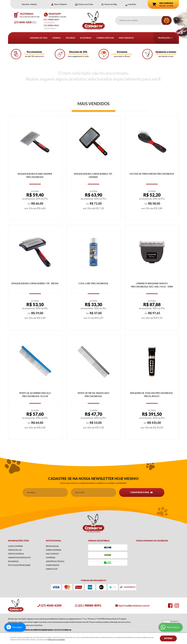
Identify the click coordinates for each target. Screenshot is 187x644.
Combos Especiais (105, 38)
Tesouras (70, 38)
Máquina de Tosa (39, 38)
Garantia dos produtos (19, 558)
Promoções (164, 38)
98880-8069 (51, 25)
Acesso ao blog (111, 4)
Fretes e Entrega (16, 554)
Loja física (132, 4)
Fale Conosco (52, 554)
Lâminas (56, 38)
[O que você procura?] (167, 20)
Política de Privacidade (19, 565)
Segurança (13, 561)
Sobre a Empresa (54, 550)
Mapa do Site (52, 569)
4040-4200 (25, 22)
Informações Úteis (18, 541)
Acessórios (86, 38)
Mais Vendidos (126, 38)
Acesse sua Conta (86, 4)
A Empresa (51, 558)
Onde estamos (53, 565)
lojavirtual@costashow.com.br (134, 606)
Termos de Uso (15, 550)
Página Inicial (52, 546)
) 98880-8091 (52, 20)
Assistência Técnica (55, 561)
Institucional (54, 541)
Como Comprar (15, 546)
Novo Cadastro (61, 4)
